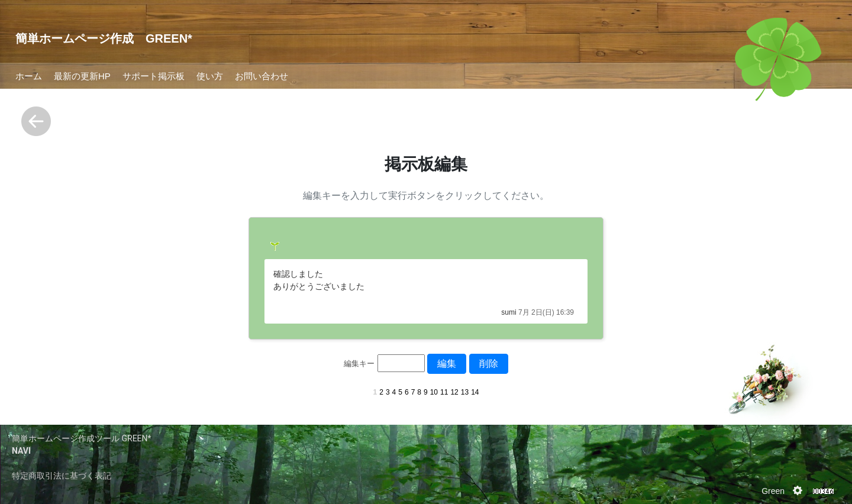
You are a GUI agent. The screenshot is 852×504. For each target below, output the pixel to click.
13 (465, 392)
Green (773, 491)
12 (454, 392)
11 (444, 392)
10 (434, 392)
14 (475, 392)
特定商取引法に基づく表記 (62, 476)
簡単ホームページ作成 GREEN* (104, 38)
